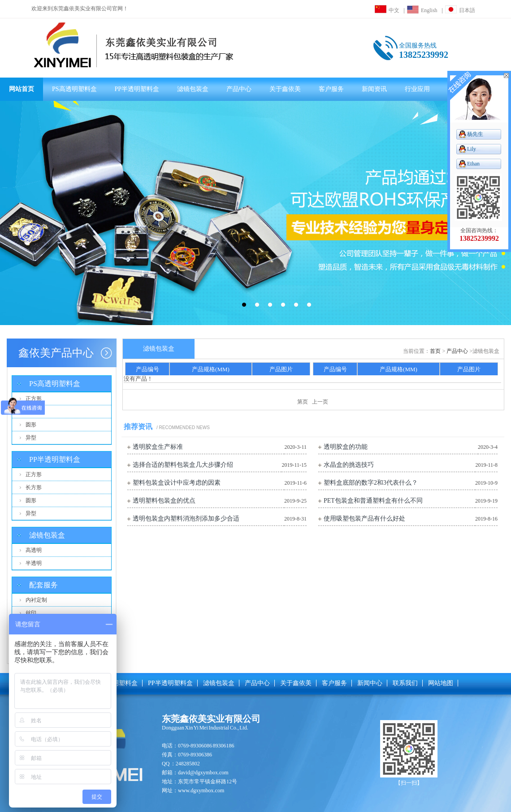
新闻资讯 (374, 89)
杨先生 (475, 134)
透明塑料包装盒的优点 (164, 501)
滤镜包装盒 (193, 89)
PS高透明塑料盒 (74, 89)
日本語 (460, 10)
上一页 (320, 402)
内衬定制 (36, 600)
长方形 (34, 412)
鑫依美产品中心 (56, 353)
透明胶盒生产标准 (158, 447)
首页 (435, 351)
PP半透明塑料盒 (137, 89)
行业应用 (417, 89)
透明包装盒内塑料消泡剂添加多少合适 (186, 519)
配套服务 (43, 585)
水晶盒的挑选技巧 (349, 465)
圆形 (31, 425)
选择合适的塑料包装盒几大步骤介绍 (183, 465)
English (422, 10)
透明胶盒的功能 (346, 447)
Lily (472, 149)
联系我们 (405, 683)
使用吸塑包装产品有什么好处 (364, 519)
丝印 (31, 613)
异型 (31, 438)
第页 (303, 402)
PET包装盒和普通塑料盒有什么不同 (373, 501)
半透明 (34, 563)
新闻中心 (370, 683)
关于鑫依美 (285, 89)
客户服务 (331, 89)
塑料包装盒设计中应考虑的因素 (177, 483)
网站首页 (22, 89)
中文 (387, 10)
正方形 (34, 399)
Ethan (473, 164)
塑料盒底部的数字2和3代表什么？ (371, 483)
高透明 (34, 550)
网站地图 (441, 683)
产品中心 (239, 89)
